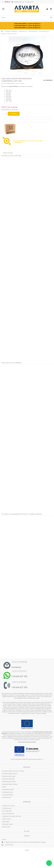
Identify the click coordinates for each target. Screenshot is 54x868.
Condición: (18, 83)
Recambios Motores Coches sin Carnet (13, 771)
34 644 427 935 (9, 845)
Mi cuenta (27, 831)
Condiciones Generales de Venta (12, 816)
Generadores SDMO (8, 790)
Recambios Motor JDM (8, 779)
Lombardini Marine (8, 792)
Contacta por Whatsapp (19, 671)
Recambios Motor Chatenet (10, 784)
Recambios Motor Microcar (10, 774)
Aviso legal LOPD (7, 811)
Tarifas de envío (8, 153)
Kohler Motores (7, 797)
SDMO (4, 787)
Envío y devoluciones (8, 814)
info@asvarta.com (18, 2)
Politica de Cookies (8, 824)
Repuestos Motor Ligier (9, 776)
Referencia (4, 83)
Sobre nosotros (7, 819)
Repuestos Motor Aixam (9, 782)
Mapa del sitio (6, 827)
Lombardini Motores (8, 795)
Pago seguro (6, 822)
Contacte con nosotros (9, 806)
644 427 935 (29, 2)
